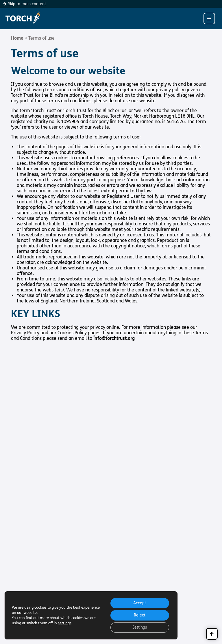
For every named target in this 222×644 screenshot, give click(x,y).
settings (65, 623)
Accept (140, 603)
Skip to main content (24, 4)
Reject (140, 615)
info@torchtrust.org (114, 338)
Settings (140, 627)
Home (17, 38)
